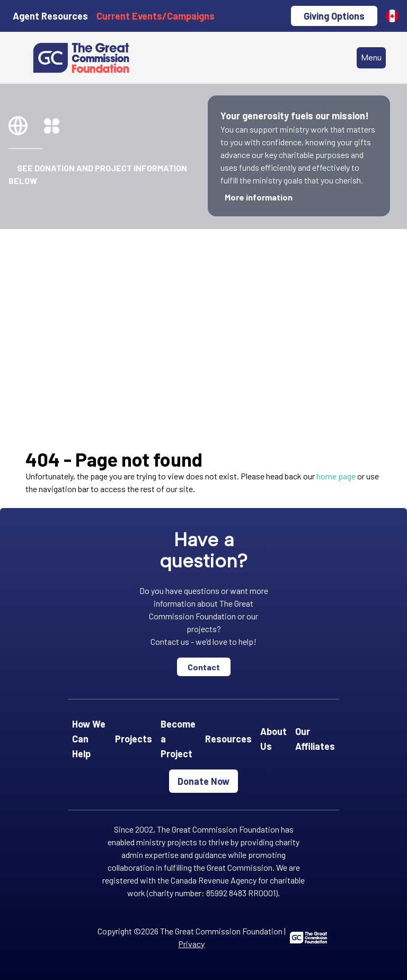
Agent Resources (50, 16)
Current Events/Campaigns (156, 16)
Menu (371, 58)
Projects (134, 739)
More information (259, 197)
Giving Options (334, 16)
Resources (228, 739)
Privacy (191, 944)
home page (336, 476)
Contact (204, 667)
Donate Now (203, 781)
